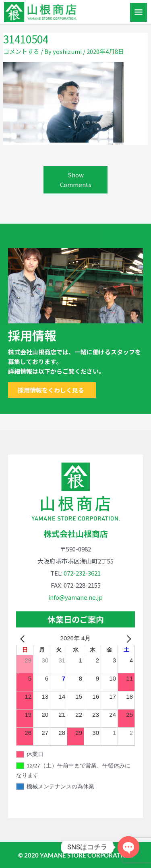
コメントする (21, 51)
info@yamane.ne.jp (75, 597)
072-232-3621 (82, 573)
